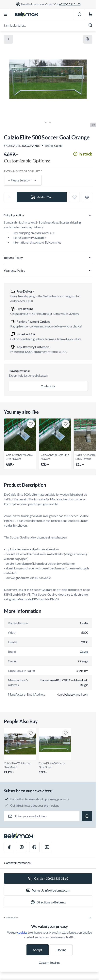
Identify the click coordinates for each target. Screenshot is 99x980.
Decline (61, 950)
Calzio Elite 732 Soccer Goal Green (20, 768)
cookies (22, 932)
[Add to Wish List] (74, 197)
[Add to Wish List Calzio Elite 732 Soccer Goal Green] (31, 733)
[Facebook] (9, 847)
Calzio (58, 145)
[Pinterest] (34, 847)
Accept (38, 950)
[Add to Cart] (42, 197)
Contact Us (48, 386)
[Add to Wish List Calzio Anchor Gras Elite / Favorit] (66, 424)
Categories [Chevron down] (48, 918)
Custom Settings (49, 962)
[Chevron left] (8, 39)
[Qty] (9, 197)
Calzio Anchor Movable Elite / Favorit (20, 460)
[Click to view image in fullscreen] (88, 39)
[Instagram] (22, 847)
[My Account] (79, 14)
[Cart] (91, 14)
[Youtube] (47, 847)
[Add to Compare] (87, 197)
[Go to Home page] (26, 14)
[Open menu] (6, 14)
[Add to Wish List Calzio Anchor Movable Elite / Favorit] (31, 424)
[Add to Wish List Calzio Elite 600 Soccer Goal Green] (66, 733)
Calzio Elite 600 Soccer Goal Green (55, 768)
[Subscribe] (87, 816)
